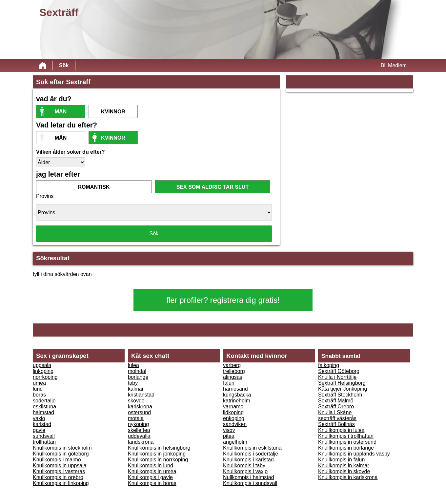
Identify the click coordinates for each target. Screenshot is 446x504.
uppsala (42, 365)
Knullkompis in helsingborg (159, 448)
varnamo (233, 407)
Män (61, 112)
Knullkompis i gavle (150, 477)
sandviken (235, 424)
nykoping (138, 424)
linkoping (43, 371)
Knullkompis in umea (152, 471)
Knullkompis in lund (151, 465)
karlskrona (140, 407)
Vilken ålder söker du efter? (71, 152)
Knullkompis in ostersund (347, 442)
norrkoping (45, 377)
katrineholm (237, 401)
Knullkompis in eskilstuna (252, 448)
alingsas (233, 377)
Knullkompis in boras (152, 483)
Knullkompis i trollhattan (346, 436)
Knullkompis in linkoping (61, 483)
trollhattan (44, 442)
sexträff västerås (337, 418)
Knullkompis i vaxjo (245, 471)
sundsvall (44, 436)
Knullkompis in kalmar (344, 465)
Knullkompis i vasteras (59, 471)
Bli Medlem (394, 65)
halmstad (43, 412)
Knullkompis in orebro (58, 477)
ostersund (139, 412)
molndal (137, 371)
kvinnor (113, 112)
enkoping (234, 418)
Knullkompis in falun (341, 460)
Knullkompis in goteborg (61, 454)
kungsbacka (237, 395)
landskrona (141, 442)
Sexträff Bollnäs (336, 424)
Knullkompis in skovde (344, 471)
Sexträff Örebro (336, 407)
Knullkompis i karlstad (248, 460)
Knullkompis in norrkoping (158, 460)
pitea (229, 436)
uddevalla (139, 436)
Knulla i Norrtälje (337, 377)
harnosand (235, 389)
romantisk (94, 187)
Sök (64, 65)
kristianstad (141, 395)
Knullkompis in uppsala (60, 465)
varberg (232, 365)
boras (39, 395)
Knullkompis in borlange (346, 448)
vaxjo (39, 418)
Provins (45, 196)
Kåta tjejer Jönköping (343, 389)
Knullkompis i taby (244, 465)
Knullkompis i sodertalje (251, 454)
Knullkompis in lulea (341, 430)
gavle (39, 430)
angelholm (235, 442)
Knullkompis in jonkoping (157, 454)
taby (133, 383)
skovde (136, 401)
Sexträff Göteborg (339, 371)
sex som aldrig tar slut (213, 187)
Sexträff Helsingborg (342, 383)
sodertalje (44, 401)
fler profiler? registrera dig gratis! (223, 300)
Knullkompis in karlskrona (348, 477)
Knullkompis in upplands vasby (354, 454)
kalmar (136, 389)
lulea (133, 365)
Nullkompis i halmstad (249, 477)
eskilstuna (44, 407)
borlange (138, 377)
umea (39, 383)
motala (136, 418)
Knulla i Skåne (335, 412)
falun (229, 383)
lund (38, 389)
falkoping (329, 365)
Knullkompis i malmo (57, 460)
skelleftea (139, 430)
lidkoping (233, 412)
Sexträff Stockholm (340, 395)
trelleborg (234, 371)
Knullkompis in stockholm (62, 448)
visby (229, 430)
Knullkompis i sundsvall (250, 483)
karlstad (42, 424)
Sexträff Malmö (336, 401)
